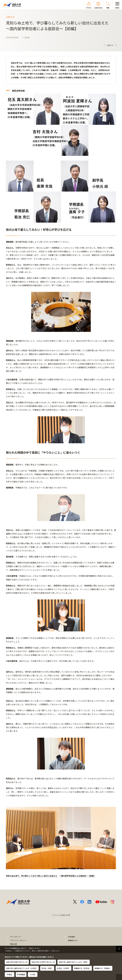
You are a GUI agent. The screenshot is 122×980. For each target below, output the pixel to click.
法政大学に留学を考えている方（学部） (74, 962)
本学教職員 (21, 974)
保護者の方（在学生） (82, 968)
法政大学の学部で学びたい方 (17, 962)
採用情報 (71, 937)
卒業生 (10, 974)
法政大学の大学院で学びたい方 (43, 962)
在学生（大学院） (64, 968)
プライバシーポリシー (18, 940)
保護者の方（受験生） (103, 968)
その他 (33, 974)
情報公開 (13, 944)
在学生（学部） (47, 968)
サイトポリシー (16, 937)
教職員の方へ (73, 940)
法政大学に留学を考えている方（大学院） (22, 968)
